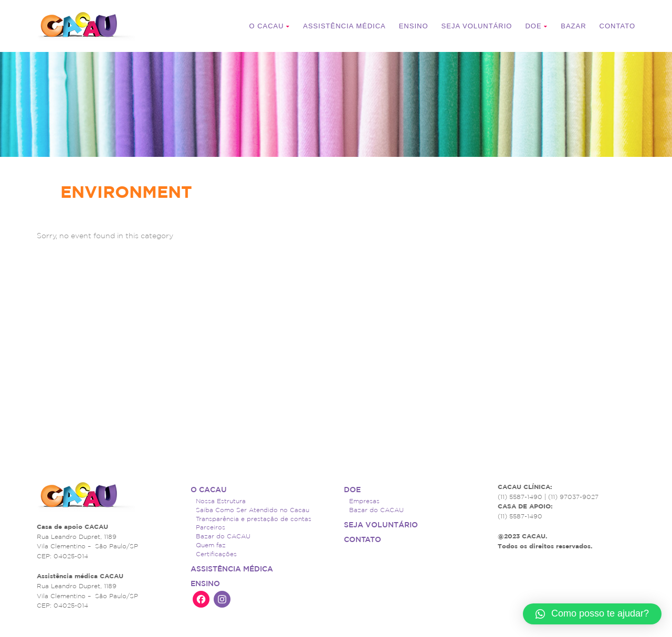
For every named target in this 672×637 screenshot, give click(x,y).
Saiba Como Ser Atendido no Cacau (253, 510)
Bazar (573, 26)
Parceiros (211, 527)
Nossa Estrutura (221, 501)
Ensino (414, 26)
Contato (617, 26)
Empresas (364, 501)
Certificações (216, 554)
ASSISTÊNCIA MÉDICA (344, 26)
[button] (592, 614)
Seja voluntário (477, 26)
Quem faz (211, 545)
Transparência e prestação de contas (254, 519)
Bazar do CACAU (223, 536)
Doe (536, 26)
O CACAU (269, 26)
